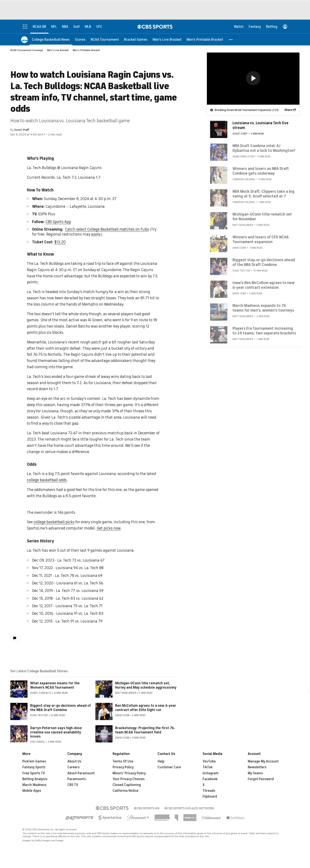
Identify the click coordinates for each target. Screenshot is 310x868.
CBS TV (73, 785)
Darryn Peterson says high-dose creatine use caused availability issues (56, 732)
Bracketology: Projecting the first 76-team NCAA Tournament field (145, 730)
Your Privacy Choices (129, 779)
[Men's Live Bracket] (167, 39)
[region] (253, 78)
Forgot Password (261, 779)
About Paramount (81, 773)
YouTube (209, 761)
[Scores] (80, 39)
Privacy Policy (123, 767)
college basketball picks (54, 522)
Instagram (211, 773)
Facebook (210, 779)
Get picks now (109, 528)
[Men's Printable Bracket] (205, 39)
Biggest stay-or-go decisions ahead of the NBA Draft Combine (60, 708)
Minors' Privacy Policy (129, 773)
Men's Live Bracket (58, 50)
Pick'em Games (34, 761)
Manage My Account (263, 761)
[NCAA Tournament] (105, 39)
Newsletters (257, 767)
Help (161, 761)
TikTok (208, 767)
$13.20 (60, 242)
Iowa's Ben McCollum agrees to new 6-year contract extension (263, 285)
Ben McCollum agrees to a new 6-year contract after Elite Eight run (146, 708)
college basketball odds (47, 480)
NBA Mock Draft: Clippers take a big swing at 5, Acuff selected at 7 (263, 194)
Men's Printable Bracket (86, 50)
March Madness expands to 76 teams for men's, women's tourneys (263, 308)
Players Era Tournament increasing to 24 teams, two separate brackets (264, 331)
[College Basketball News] (51, 39)
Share (288, 110)
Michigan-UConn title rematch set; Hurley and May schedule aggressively (146, 685)
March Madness (34, 785)
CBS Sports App (58, 222)
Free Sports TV (34, 773)
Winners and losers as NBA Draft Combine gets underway (261, 171)
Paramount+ (77, 779)
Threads (209, 791)
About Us (74, 761)
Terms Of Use (123, 761)
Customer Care (169, 767)
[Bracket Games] (136, 39)
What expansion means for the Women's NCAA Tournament (55, 685)
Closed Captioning (127, 785)
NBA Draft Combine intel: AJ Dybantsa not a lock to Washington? (264, 148)
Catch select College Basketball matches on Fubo (107, 229)
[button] (231, 39)
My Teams (255, 773)
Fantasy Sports (34, 767)
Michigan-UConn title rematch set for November (262, 216)
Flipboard (210, 797)
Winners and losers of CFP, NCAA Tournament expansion (261, 239)
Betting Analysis (35, 779)
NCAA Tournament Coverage (27, 50)
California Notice (126, 791)
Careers (74, 767)
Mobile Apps (32, 791)
